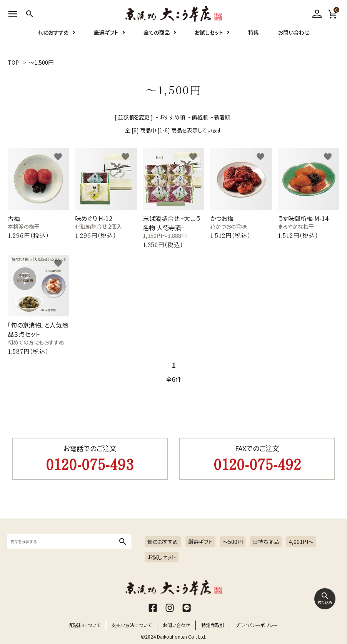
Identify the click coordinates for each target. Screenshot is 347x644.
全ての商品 (157, 42)
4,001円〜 (301, 542)
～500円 (233, 542)
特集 (254, 42)
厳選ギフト (106, 42)
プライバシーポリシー (257, 625)
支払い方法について (132, 625)
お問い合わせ (294, 42)
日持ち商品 (266, 542)
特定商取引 (213, 625)
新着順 (222, 117)
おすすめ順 (172, 117)
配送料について (85, 625)
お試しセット (209, 42)
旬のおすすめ (53, 42)
